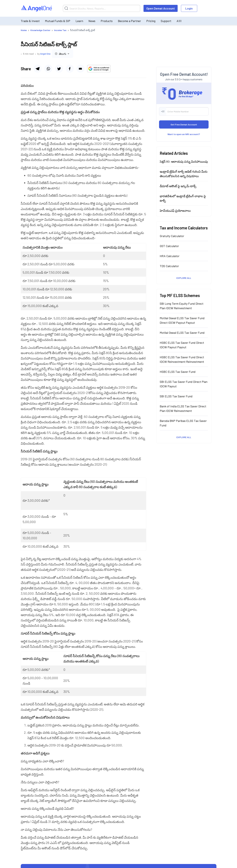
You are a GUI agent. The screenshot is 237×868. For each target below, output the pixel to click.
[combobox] (62, 54)
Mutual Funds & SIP (58, 21)
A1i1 (179, 21)
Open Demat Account (161, 8)
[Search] (102, 8)
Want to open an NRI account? (184, 134)
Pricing (151, 21)
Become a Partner (129, 21)
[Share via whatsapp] (48, 69)
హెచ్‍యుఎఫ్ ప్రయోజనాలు (175, 211)
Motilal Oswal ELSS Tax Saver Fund (182, 333)
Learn (79, 21)
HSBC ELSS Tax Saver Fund (178, 372)
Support (166, 21)
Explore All (184, 278)
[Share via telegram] (38, 69)
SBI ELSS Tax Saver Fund (176, 396)
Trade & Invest (30, 21)
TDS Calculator (169, 266)
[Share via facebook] (70, 69)
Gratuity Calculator (172, 236)
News (92, 21)
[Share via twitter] (59, 69)
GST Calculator (169, 246)
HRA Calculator (170, 256)
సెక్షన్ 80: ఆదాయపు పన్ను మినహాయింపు (184, 161)
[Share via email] (80, 69)
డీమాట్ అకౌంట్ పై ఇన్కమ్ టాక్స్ (178, 186)
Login (189, 8)
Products (107, 21)
